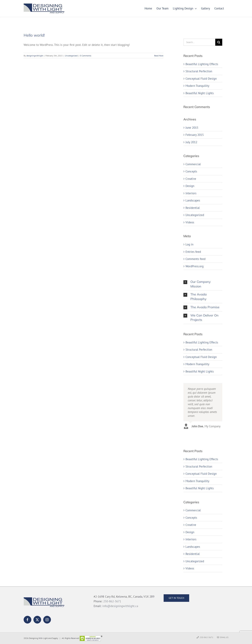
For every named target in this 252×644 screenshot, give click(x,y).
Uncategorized (71, 56)
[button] (203, 284)
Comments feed (195, 259)
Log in (189, 244)
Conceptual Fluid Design (201, 79)
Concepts (191, 171)
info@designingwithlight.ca (120, 606)
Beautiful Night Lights (200, 93)
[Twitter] (37, 620)
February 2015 (195, 135)
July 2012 (191, 142)
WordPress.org (195, 266)
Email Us (223, 637)
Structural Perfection (199, 71)
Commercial (193, 164)
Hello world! (34, 35)
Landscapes (193, 201)
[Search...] (199, 42)
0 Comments (85, 56)
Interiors (191, 193)
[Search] (219, 42)
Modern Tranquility (197, 86)
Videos (190, 222)
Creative (191, 179)
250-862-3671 (112, 601)
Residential (193, 208)
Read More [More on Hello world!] (159, 56)
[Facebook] (27, 620)
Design (190, 186)
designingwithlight (35, 56)
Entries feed (193, 252)
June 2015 (192, 128)
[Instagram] (47, 620)
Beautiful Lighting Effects (202, 64)
